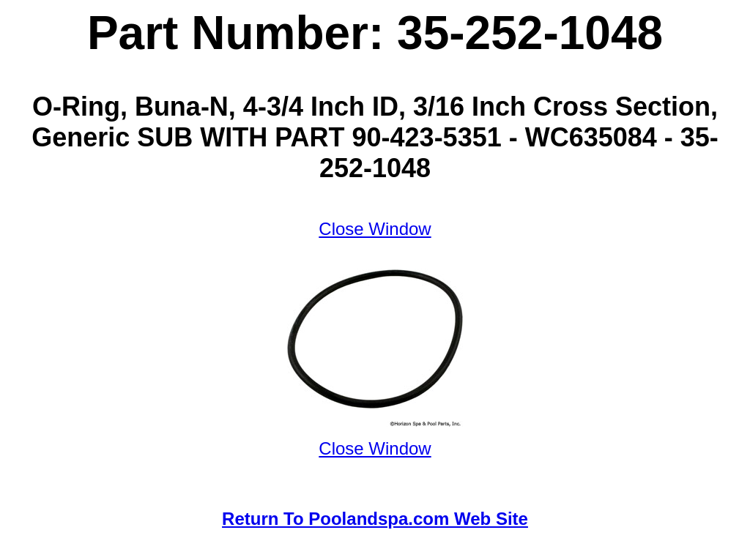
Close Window (375, 229)
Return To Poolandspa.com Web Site (375, 519)
